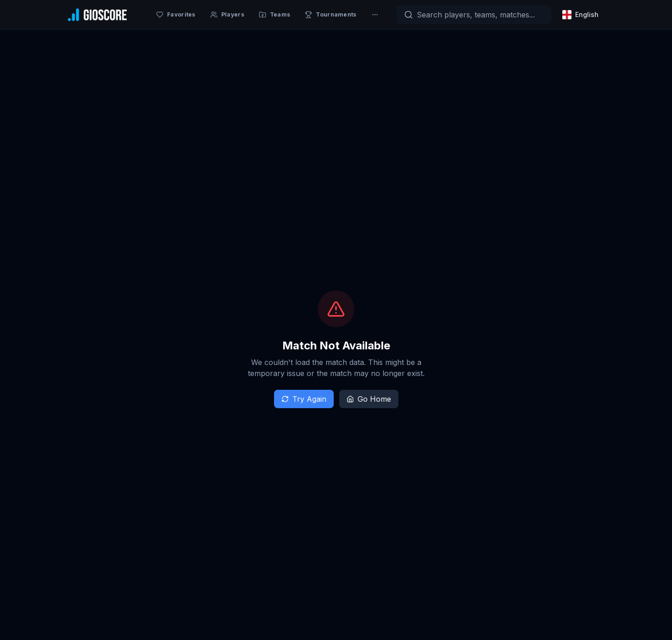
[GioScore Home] (97, 15)
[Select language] (581, 15)
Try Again (304, 399)
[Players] (227, 15)
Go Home (369, 399)
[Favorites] (176, 15)
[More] (375, 15)
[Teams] (275, 15)
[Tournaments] (330, 15)
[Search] (474, 15)
